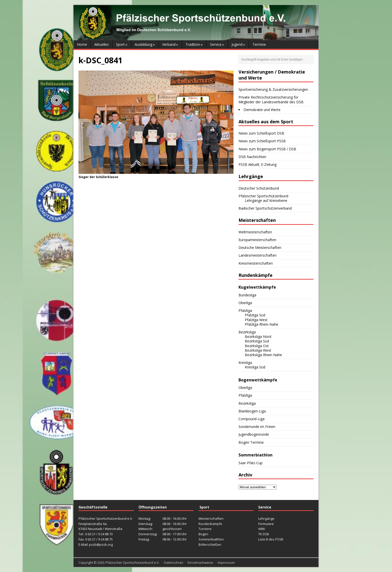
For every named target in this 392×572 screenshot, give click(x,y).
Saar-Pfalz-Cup (250, 463)
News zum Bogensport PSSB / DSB (267, 149)
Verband (169, 44)
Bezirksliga (247, 332)
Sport (120, 44)
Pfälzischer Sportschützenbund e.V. (132, 562)
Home (82, 44)
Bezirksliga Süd (257, 341)
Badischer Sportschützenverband (265, 208)
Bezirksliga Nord (258, 337)
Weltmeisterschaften (255, 232)
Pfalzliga (245, 311)
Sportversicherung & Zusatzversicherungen (273, 89)
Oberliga (245, 303)
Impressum (226, 562)
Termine (259, 44)
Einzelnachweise (200, 562)
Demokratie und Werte (262, 110)
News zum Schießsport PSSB (262, 141)
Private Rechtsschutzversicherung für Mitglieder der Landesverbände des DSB (271, 99)
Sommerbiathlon (211, 539)
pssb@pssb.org (101, 544)
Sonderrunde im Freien (257, 427)
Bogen (203, 534)
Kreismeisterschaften (256, 263)
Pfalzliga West (256, 320)
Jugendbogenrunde (254, 434)
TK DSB (264, 534)
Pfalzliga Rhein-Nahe (261, 324)
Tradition (193, 44)
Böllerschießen (210, 544)
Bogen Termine (251, 442)
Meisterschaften (211, 518)
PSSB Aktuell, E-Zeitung (257, 164)
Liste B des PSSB (271, 539)
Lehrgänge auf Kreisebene (266, 200)
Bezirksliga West (258, 350)
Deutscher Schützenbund (259, 188)
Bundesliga (247, 295)
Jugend (237, 44)
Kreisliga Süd (255, 367)
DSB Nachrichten (252, 157)
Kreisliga (245, 363)
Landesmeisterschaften (257, 255)
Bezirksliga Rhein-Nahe (263, 355)
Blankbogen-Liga (252, 411)
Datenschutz (174, 562)
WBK (262, 529)
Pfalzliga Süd (255, 315)
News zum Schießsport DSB (261, 133)
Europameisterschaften (257, 240)
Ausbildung (143, 44)
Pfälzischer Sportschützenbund (263, 196)
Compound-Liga (251, 419)
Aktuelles (101, 44)
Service (216, 44)
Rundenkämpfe (210, 524)
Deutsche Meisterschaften (260, 247)
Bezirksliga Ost (257, 346)
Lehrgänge (266, 518)
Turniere (205, 529)
